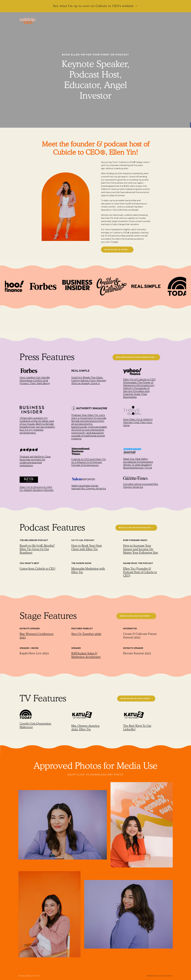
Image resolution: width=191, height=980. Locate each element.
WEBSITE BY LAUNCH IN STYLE (160, 976)
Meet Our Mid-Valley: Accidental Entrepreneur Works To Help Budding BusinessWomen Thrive (138, 463)
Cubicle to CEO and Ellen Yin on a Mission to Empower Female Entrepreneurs (89, 462)
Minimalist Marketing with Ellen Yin (88, 570)
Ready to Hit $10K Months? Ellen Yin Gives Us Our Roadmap (37, 549)
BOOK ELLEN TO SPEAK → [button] (117, 249)
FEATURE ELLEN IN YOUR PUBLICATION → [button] (136, 357)
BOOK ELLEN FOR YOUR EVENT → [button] (136, 616)
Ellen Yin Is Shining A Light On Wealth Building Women (37, 489)
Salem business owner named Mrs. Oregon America (89, 487)
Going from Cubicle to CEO (37, 569)
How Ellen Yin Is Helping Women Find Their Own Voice (138, 422)
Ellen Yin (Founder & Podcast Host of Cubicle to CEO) (140, 572)
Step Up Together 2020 (86, 634)
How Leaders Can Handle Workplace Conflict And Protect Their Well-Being (35, 380)
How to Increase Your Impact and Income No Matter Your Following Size (141, 549)
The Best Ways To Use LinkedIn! (137, 727)
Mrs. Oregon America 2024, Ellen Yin (85, 727)
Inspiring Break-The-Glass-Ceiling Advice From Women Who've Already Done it (89, 380)
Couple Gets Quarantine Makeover (35, 725)
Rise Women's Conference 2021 (37, 636)
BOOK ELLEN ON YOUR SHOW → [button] (136, 698)
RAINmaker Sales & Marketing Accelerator (86, 655)
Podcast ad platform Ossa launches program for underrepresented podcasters (35, 461)
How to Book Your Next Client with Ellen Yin (86, 547)
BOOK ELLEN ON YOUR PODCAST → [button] (136, 528)
